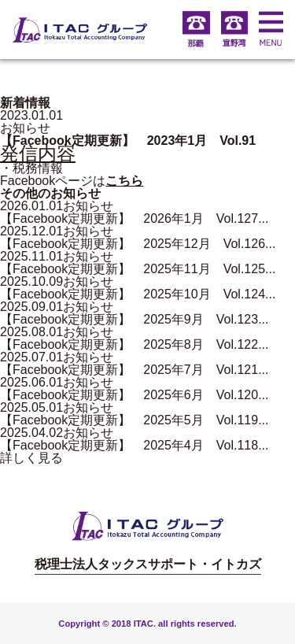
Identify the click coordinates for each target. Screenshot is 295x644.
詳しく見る (31, 458)
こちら (124, 181)
